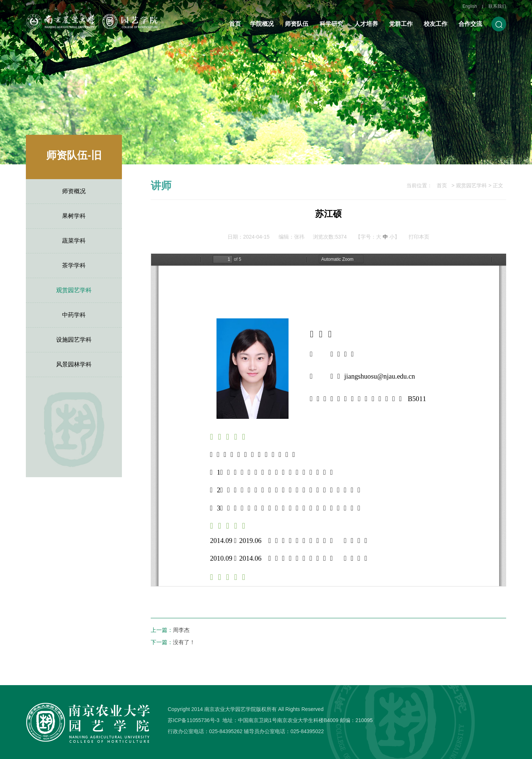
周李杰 (181, 630)
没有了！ (184, 642)
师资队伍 (297, 24)
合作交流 (470, 24)
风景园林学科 (74, 364)
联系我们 (497, 6)
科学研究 (331, 24)
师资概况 (74, 191)
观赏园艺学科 (74, 290)
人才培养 (366, 24)
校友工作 (436, 24)
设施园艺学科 (74, 340)
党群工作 (401, 24)
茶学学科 (74, 265)
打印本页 (419, 237)
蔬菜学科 (74, 241)
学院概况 (262, 24)
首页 (235, 24)
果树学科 (74, 216)
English (470, 6)
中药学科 (74, 315)
